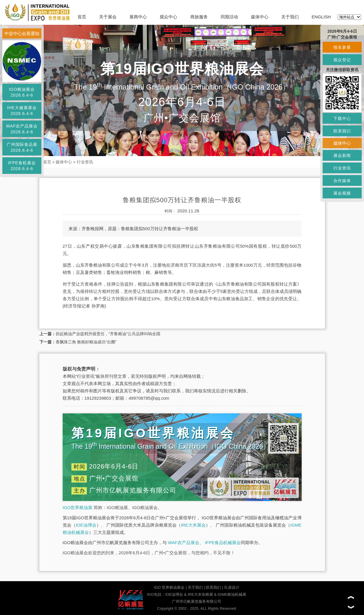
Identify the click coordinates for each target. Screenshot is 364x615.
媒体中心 (260, 17)
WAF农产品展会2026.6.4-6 (22, 129)
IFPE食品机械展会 (223, 543)
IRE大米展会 (193, 525)
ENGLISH (321, 17)
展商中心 (138, 17)
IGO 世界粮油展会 (169, 587)
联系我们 (213, 587)
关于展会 (108, 17)
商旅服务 (199, 17)
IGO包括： (156, 594)
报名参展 (342, 47)
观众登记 (342, 60)
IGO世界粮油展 (78, 507)
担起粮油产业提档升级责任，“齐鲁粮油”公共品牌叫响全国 (108, 334)
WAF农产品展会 (184, 543)
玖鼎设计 (232, 587)
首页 (82, 17)
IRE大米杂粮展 (200, 594)
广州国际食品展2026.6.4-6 (22, 147)
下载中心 (342, 118)
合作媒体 (342, 181)
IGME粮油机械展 (232, 594)
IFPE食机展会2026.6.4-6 (22, 166)
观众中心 (168, 17)
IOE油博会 (86, 525)
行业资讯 (85, 162)
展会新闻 (342, 156)
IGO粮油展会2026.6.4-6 (22, 92)
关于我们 (290, 17)
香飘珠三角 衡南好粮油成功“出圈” (86, 342)
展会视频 (342, 193)
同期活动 (229, 17)
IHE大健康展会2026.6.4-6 (22, 111)
